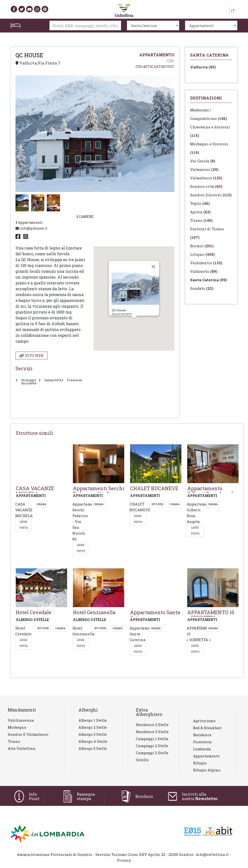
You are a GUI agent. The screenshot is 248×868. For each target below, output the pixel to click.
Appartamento (206, 756)
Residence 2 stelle (152, 725)
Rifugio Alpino (207, 770)
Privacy (124, 860)
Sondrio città (206, 186)
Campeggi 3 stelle (152, 753)
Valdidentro (206, 263)
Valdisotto (204, 271)
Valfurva (203, 67)
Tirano (201, 220)
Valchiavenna (21, 720)
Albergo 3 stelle (93, 734)
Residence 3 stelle (152, 732)
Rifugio (200, 763)
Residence (202, 735)
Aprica (200, 212)
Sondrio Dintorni (211, 195)
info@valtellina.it (212, 854)
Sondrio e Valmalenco (28, 734)
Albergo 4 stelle (93, 741)
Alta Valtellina (22, 748)
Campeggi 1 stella (152, 739)
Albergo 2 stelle (93, 727)
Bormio (202, 246)
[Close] (153, 267)
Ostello (142, 760)
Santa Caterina (209, 280)
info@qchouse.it (31, 228)
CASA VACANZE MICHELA (24, 510)
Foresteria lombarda (202, 745)
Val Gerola (203, 161)
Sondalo (202, 288)
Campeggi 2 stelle (152, 746)
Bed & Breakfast (207, 728)
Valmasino (204, 169)
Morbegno (17, 727)
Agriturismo (204, 721)
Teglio (200, 203)
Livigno (202, 254)
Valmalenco (206, 178)
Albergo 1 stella (93, 720)
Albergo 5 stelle (93, 748)
